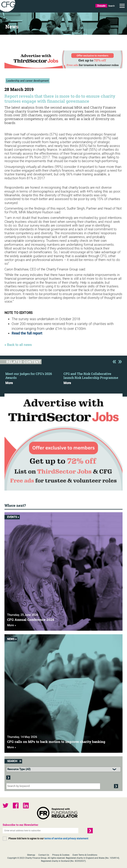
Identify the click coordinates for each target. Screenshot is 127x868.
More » (12, 625)
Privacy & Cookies (61, 855)
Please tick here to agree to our (48, 838)
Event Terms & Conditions (85, 855)
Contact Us (44, 855)
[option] (34, 377)
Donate (101, 6)
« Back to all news (18, 345)
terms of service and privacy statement (66, 838)
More (9, 383)
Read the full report (27, 333)
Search (111, 6)
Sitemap (31, 855)
